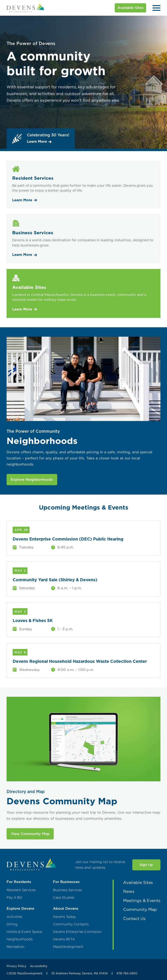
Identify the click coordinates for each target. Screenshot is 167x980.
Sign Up (146, 865)
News (129, 891)
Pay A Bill (14, 898)
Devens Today (64, 917)
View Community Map (30, 834)
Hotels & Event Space (24, 932)
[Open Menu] (156, 8)
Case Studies (64, 898)
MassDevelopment (68, 947)
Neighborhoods (20, 939)
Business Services (67, 890)
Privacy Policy (16, 966)
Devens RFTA (64, 939)
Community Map (140, 909)
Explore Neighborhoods (32, 479)
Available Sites (131, 8)
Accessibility (39, 966)
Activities (14, 917)
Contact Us (134, 919)
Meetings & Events (142, 900)
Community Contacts (71, 924)
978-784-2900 (127, 973)
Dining (12, 924)
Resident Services (21, 890)
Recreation (15, 947)
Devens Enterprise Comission (77, 932)
